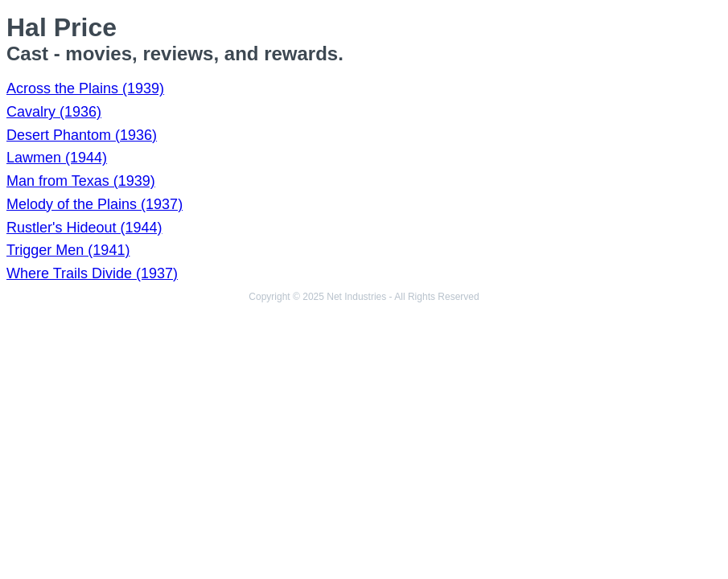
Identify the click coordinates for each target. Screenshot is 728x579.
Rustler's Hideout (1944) (84, 228)
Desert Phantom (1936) (82, 135)
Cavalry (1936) (54, 112)
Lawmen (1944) (57, 158)
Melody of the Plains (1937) (95, 204)
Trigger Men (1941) (68, 250)
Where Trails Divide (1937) (92, 273)
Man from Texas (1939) (81, 181)
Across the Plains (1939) (85, 88)
